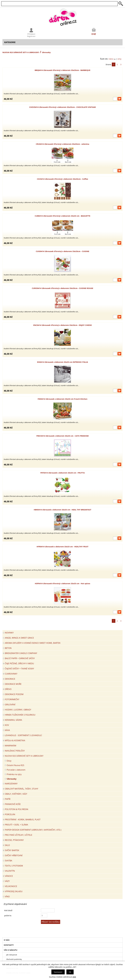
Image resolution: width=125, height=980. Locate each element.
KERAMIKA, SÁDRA (13, 720)
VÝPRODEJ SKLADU (14, 891)
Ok (70, 972)
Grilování (10, 704)
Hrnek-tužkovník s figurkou (20, 715)
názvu (112, 59)
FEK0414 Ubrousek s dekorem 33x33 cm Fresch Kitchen (62, 399)
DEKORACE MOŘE (13, 684)
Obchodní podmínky (14, 959)
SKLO (7, 845)
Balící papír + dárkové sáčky (20, 658)
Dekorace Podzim (14, 694)
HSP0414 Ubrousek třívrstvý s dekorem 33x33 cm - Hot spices (62, 583)
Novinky (9, 633)
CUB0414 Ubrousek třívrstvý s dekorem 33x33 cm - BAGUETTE (63, 216)
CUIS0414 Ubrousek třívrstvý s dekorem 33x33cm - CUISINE (62, 251)
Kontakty (9, 945)
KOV (7, 725)
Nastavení (58, 972)
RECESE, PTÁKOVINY (14, 840)
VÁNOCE (9, 876)
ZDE (74, 977)
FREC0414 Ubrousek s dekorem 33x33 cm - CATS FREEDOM (62, 436)
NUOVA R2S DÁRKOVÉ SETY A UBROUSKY (21, 52)
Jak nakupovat (12, 955)
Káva (7, 730)
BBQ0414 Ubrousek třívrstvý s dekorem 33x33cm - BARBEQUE (62, 70)
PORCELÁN (10, 814)
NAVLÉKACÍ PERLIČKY (15, 751)
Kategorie (10, 42)
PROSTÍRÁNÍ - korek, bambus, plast (23, 819)
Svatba (9, 861)
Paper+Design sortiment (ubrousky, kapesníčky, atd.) (33, 830)
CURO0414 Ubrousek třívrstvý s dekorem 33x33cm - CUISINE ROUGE (62, 288)
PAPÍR (8, 799)
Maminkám (11, 746)
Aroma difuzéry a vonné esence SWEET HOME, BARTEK (33, 643)
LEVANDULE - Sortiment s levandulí (23, 735)
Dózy (9, 761)
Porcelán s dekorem (16, 770)
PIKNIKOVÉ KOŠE (13, 804)
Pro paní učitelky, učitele (19, 835)
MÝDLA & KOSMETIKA (15, 740)
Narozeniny (11, 784)
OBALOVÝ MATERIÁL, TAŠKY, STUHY (22, 789)
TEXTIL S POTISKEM (14, 866)
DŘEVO (8, 689)
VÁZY (7, 881)
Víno (7, 896)
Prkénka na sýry (14, 774)
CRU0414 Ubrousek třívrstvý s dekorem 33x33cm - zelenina (62, 144)
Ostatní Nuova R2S (15, 765)
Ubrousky (12, 779)
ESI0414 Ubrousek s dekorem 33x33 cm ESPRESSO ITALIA (62, 362)
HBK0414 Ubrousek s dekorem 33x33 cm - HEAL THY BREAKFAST (63, 510)
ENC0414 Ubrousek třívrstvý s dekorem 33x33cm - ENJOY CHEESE (63, 325)
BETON (8, 648)
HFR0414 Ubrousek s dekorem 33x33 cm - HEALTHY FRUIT (62, 547)
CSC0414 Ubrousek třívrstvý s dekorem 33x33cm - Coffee (63, 179)
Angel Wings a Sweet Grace (19, 638)
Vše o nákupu (11, 950)
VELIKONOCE (11, 886)
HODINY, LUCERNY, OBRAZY (18, 710)
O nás (7, 940)
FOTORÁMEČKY (12, 699)
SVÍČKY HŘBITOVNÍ (14, 855)
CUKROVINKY (11, 674)
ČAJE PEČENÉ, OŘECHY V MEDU (19, 663)
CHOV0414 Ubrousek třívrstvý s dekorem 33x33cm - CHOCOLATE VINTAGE (62, 107)
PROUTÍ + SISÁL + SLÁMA (16, 825)
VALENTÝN (10, 871)
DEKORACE (10, 679)
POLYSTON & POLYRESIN (17, 809)
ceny (119, 59)
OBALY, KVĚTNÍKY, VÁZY (16, 794)
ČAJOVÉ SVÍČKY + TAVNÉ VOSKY (19, 669)
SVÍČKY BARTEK (12, 850)
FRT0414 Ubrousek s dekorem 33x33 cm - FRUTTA (62, 473)
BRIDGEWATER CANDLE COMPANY (21, 653)
